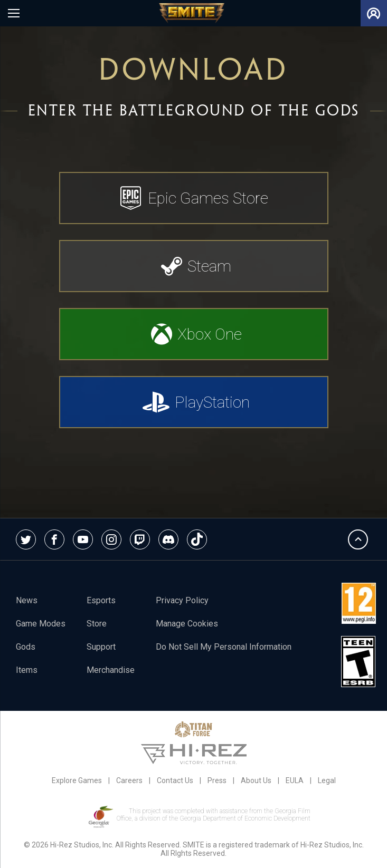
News (27, 600)
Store (97, 624)
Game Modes (41, 624)
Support (101, 647)
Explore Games (77, 780)
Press (217, 780)
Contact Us (175, 780)
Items (27, 670)
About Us (256, 780)
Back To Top (358, 539)
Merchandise (111, 670)
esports (101, 600)
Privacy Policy (182, 600)
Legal (327, 780)
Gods (26, 647)
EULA (295, 780)
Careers (129, 780)
